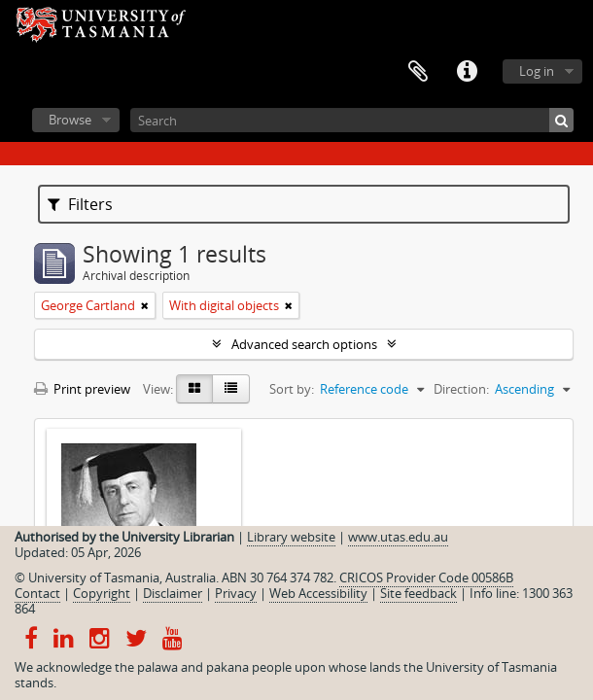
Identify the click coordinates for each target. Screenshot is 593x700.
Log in (537, 71)
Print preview (82, 389)
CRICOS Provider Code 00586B (426, 577)
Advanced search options (304, 344)
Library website (291, 537)
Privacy (236, 593)
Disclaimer (173, 593)
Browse (70, 120)
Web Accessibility (318, 593)
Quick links (467, 72)
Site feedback (419, 593)
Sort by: (292, 389)
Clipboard (418, 72)
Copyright (102, 593)
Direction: (461, 389)
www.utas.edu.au (398, 537)
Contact (37, 593)
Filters (80, 204)
